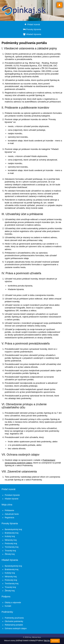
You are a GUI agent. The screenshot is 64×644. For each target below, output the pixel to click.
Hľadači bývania (32, 34)
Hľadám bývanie (12, 499)
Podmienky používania (14, 618)
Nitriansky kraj (11, 540)
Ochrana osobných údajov (16, 628)
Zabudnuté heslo (12, 514)
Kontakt (8, 606)
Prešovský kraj (11, 544)
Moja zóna (7, 505)
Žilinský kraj (10, 554)
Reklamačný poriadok (14, 625)
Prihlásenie (9, 510)
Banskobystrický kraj (13, 529)
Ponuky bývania (32, 29)
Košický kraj (10, 536)
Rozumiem (55, 641)
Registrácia (9, 518)
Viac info (47, 641)
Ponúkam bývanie (12, 495)
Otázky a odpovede (13, 603)
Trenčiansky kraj (12, 547)
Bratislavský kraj (12, 533)
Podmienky (7, 612)
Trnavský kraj (10, 551)
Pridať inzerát (32, 24)
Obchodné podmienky (14, 621)
